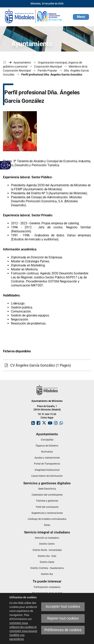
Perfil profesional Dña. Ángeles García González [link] (52, 75)
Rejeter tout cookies (63, 618)
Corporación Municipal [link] (48, 67)
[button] (81, 17)
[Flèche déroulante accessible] (9, 165)
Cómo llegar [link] (47, 418)
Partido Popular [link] (47, 71)
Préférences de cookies (63, 630)
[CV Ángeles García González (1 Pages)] (47, 365)
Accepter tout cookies (63, 607)
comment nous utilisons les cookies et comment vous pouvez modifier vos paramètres (23, 631)
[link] (34, 16)
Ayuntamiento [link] (22, 62)
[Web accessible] (4, 165)
